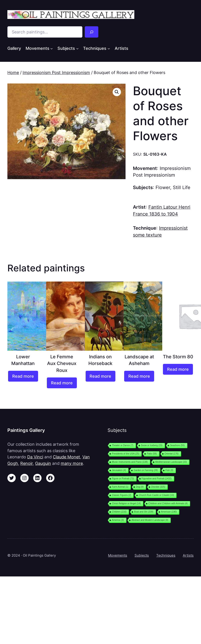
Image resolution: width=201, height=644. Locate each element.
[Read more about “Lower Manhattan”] (23, 376)
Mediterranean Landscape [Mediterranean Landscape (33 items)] (171, 462)
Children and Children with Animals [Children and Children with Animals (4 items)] (168, 503)
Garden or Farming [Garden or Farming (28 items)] (146, 470)
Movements (118, 555)
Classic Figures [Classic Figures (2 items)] (121, 495)
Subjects (142, 555)
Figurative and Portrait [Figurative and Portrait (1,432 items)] (157, 479)
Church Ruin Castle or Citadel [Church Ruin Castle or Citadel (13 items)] (156, 495)
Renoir (27, 463)
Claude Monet (66, 457)
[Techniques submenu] (109, 49)
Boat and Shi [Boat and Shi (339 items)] (144, 512)
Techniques (166, 555)
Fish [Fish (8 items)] (169, 470)
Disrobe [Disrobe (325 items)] (158, 487)
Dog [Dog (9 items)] (140, 487)
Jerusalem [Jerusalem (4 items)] (119, 470)
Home (13, 73)
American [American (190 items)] (169, 512)
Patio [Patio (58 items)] (152, 454)
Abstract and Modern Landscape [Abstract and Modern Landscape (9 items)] (150, 520)
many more (72, 463)
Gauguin (43, 463)
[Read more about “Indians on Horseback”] (101, 376)
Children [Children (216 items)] (119, 512)
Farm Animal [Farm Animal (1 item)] (120, 487)
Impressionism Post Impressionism (56, 73)
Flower (163, 187)
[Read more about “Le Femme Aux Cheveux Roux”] (62, 383)
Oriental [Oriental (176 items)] (172, 454)
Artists (188, 555)
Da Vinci (35, 457)
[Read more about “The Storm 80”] (178, 369)
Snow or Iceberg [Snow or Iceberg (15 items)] (152, 445)
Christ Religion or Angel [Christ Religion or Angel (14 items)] (126, 503)
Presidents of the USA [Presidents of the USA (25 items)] (126, 454)
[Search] (92, 32)
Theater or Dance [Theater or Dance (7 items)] (123, 445)
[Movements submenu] (52, 49)
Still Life (182, 187)
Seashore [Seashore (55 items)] (177, 445)
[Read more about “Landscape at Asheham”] (139, 376)
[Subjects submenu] (77, 49)
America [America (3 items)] (118, 520)
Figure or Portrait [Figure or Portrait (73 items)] (123, 479)
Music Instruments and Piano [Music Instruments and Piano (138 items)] (130, 462)
